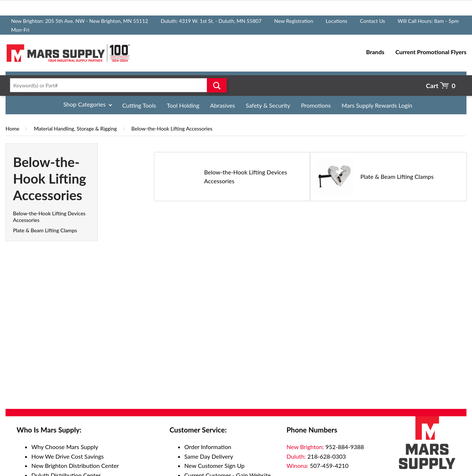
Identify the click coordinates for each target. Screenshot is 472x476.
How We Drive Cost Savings (67, 456)
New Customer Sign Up (214, 465)
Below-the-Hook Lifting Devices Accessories (246, 176)
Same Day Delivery (209, 456)
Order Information (208, 447)
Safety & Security (268, 105)
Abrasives (223, 105)
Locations (336, 21)
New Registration (294, 21)
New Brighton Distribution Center (75, 465)
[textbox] (116, 85)
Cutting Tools (139, 105)
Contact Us (372, 21)
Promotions (316, 105)
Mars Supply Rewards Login (377, 105)
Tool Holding (183, 105)
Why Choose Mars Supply (65, 447)
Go (217, 85)
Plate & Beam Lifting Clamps (45, 230)
